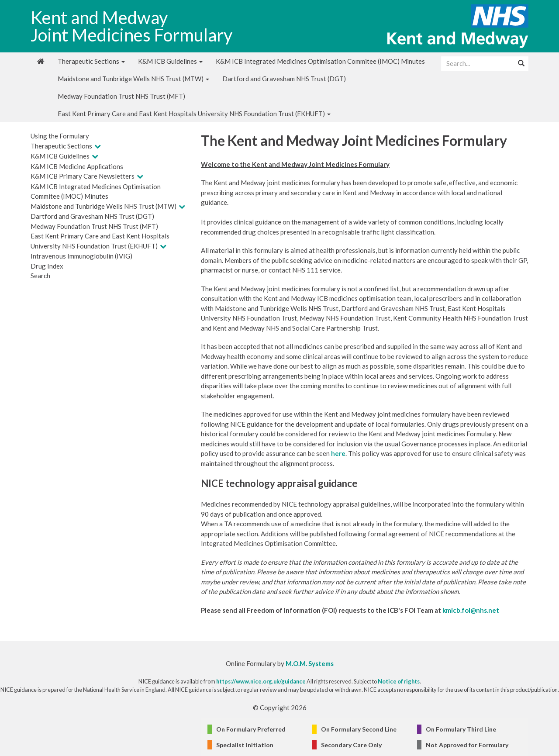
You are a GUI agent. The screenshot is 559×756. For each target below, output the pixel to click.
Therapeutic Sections (91, 61)
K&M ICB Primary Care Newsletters (83, 176)
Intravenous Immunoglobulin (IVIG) (81, 256)
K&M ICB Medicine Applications (77, 166)
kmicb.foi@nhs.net (471, 610)
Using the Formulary (60, 136)
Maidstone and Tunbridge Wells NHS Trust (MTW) (133, 79)
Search (40, 276)
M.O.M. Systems (310, 663)
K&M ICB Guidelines (170, 61)
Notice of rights (399, 681)
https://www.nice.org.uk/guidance (261, 681)
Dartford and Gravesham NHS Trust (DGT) (284, 79)
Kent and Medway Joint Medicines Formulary (131, 26)
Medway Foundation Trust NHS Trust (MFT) (121, 96)
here (338, 453)
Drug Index (47, 266)
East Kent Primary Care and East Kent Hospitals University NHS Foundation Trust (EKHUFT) (194, 114)
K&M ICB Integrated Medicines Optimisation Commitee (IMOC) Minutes (320, 61)
